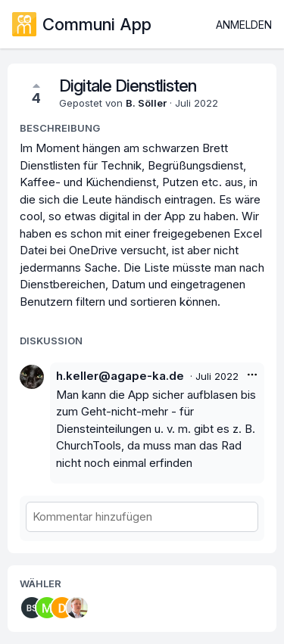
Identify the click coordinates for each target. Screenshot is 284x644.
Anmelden (244, 25)
